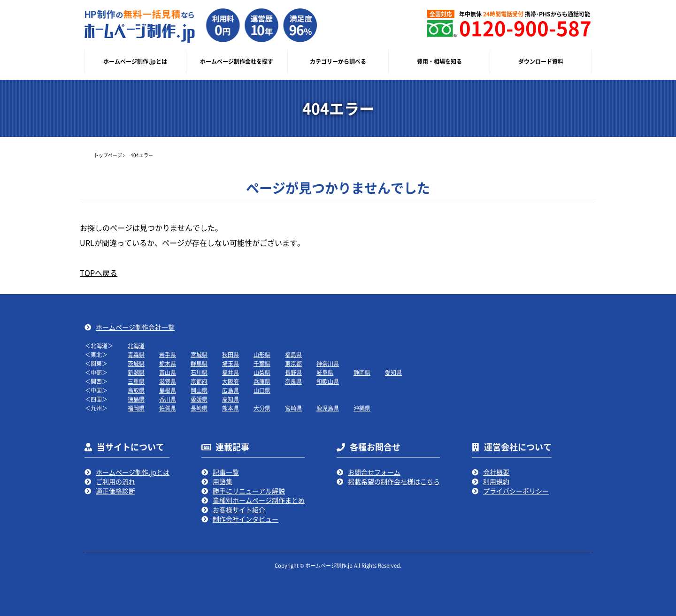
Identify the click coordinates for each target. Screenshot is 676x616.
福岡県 (136, 408)
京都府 (199, 381)
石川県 (199, 372)
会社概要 (496, 472)
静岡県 (362, 372)
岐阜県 (325, 372)
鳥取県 (136, 390)
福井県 (230, 372)
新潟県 (136, 372)
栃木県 (168, 363)
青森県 (136, 354)
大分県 (262, 408)
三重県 (136, 381)
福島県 (293, 354)
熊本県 (230, 408)
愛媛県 (199, 399)
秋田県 (230, 354)
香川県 (168, 399)
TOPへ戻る (99, 273)
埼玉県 (230, 363)
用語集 (223, 481)
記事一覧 (226, 472)
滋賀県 (168, 381)
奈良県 (293, 381)
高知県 (230, 399)
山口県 (262, 390)
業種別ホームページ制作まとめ (259, 500)
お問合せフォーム (374, 472)
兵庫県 (262, 381)
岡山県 (199, 390)
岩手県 (168, 354)
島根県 (168, 390)
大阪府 (230, 381)
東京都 (293, 363)
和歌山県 (328, 381)
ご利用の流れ (115, 481)
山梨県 (262, 372)
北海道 (136, 346)
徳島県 (136, 399)
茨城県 (136, 363)
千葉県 (262, 363)
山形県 (262, 354)
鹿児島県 (328, 408)
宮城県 (199, 354)
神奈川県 (328, 363)
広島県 (230, 390)
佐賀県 (168, 408)
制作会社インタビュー (246, 519)
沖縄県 (362, 408)
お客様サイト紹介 (239, 510)
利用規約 (496, 481)
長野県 (293, 372)
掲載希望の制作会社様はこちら (394, 481)
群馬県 (199, 363)
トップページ (108, 155)
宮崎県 (293, 408)
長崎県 (199, 408)
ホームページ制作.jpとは (133, 472)
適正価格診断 (115, 491)
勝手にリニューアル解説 (249, 491)
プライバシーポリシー (516, 491)
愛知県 (393, 372)
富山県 (168, 372)
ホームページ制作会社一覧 (135, 327)
